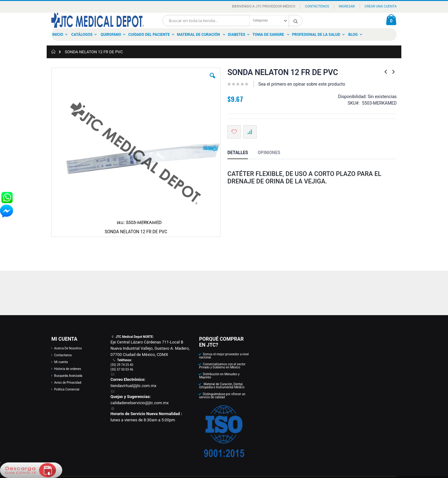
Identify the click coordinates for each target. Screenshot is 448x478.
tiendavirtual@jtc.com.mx (133, 386)
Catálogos (82, 35)
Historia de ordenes (68, 369)
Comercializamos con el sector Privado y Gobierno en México (222, 366)
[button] (212, 80)
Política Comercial (67, 389)
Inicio (58, 35)
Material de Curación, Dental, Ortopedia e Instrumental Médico (222, 386)
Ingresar (347, 6)
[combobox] (232, 21)
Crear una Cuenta (381, 6)
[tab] (242, 154)
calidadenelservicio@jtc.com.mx (140, 403)
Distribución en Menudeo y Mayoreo (219, 376)
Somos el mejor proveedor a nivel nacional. (224, 356)
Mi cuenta (61, 362)
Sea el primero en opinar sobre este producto (302, 84)
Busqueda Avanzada (68, 376)
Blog (353, 35)
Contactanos (63, 355)
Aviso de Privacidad (68, 383)
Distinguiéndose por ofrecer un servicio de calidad (222, 396)
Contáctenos (317, 6)
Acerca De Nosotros (68, 348)
